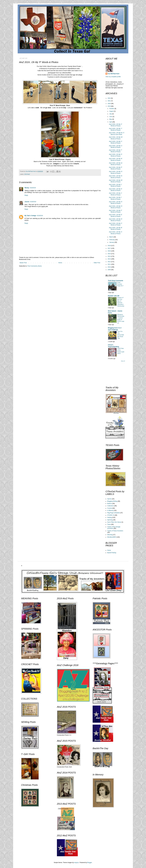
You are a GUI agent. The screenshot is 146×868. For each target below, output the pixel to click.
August (112, 111)
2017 (109, 248)
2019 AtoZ (27, 174)
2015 (109, 254)
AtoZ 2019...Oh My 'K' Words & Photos (116, 190)
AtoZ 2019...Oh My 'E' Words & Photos (116, 215)
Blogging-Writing (112, 501)
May (111, 119)
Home (60, 263)
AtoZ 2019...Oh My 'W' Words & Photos (116, 138)
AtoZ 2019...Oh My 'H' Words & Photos (116, 203)
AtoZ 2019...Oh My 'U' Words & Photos (116, 147)
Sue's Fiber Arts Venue (114, 522)
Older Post (97, 263)
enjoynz (76, 863)
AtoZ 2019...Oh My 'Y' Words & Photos (116, 129)
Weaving (110, 535)
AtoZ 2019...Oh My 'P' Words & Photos (116, 168)
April (111, 122)
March (111, 237)
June (111, 117)
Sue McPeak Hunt (114, 74)
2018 (109, 246)
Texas (109, 524)
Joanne (27, 202)
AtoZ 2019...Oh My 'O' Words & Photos (116, 172)
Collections (111, 506)
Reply (26, 195)
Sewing (109, 517)
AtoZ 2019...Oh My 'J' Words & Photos (115, 194)
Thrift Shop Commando (115, 281)
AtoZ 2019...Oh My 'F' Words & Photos (116, 211)
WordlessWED (112, 537)
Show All (123, 361)
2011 (109, 264)
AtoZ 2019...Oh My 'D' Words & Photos (116, 220)
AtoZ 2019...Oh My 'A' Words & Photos (116, 233)
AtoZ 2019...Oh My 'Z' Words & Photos (116, 125)
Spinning (110, 520)
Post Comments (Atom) (35, 266)
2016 (109, 251)
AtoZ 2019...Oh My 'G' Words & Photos (116, 207)
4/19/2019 (40, 216)
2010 (109, 267)
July (111, 114)
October (112, 109)
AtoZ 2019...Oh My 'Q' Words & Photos (116, 164)
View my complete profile (113, 77)
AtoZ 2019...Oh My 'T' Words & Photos (116, 151)
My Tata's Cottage (30, 216)
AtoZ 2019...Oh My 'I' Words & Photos (115, 198)
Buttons (110, 504)
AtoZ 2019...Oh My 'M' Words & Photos (116, 181)
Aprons (109, 499)
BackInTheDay (112, 553)
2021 (109, 101)
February (112, 240)
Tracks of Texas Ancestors (115, 531)
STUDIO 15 (111, 515)
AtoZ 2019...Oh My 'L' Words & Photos (115, 185)
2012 (109, 262)
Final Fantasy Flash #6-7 (120, 284)
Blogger (90, 863)
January (112, 242)
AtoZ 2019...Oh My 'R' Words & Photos (116, 159)
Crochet (110, 508)
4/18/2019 (33, 188)
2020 (109, 104)
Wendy (27, 188)
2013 (109, 259)
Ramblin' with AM (114, 296)
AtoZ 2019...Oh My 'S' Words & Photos (116, 155)
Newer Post (23, 263)
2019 (109, 106)
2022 (109, 98)
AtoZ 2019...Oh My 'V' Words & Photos (116, 142)
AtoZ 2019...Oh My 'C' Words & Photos (116, 224)
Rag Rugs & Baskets (114, 513)
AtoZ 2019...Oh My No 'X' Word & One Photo (117, 134)
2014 (109, 256)
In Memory (110, 510)
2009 (109, 270)
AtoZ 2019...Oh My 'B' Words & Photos (116, 228)
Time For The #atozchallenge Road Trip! (121, 335)
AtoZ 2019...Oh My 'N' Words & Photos (116, 177)
